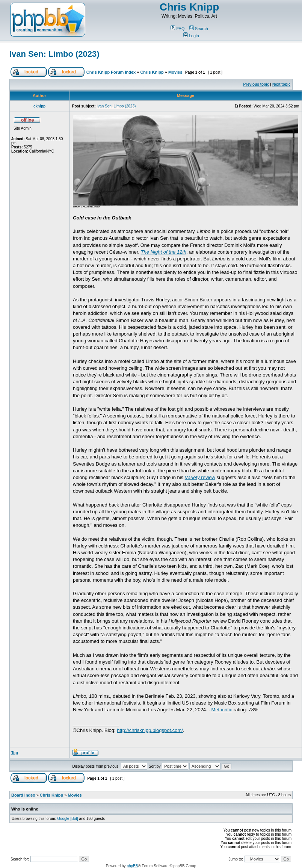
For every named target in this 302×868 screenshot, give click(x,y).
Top (15, 753)
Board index (23, 795)
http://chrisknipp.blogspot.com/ (150, 730)
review (200, 477)
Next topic (281, 84)
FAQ (177, 29)
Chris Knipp (190, 7)
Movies (175, 72)
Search (199, 29)
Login (191, 36)
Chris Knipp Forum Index (111, 72)
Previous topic (256, 84)
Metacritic (222, 710)
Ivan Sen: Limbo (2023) (54, 54)
